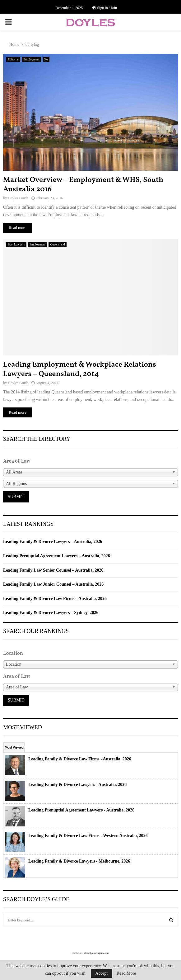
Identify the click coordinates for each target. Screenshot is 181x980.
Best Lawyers (16, 244)
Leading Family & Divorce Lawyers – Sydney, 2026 (51, 613)
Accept (102, 973)
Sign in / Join (105, 8)
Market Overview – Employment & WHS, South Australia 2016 (83, 185)
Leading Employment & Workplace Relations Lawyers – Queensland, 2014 (80, 369)
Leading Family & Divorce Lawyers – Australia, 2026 (53, 542)
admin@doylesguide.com (96, 953)
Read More (126, 973)
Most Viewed (14, 747)
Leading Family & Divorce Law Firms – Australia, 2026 (55, 599)
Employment (31, 59)
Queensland (57, 244)
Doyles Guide (18, 198)
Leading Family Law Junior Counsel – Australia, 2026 (53, 584)
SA (46, 59)
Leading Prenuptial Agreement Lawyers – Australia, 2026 (57, 556)
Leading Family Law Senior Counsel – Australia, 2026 (53, 570)
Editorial (13, 59)
